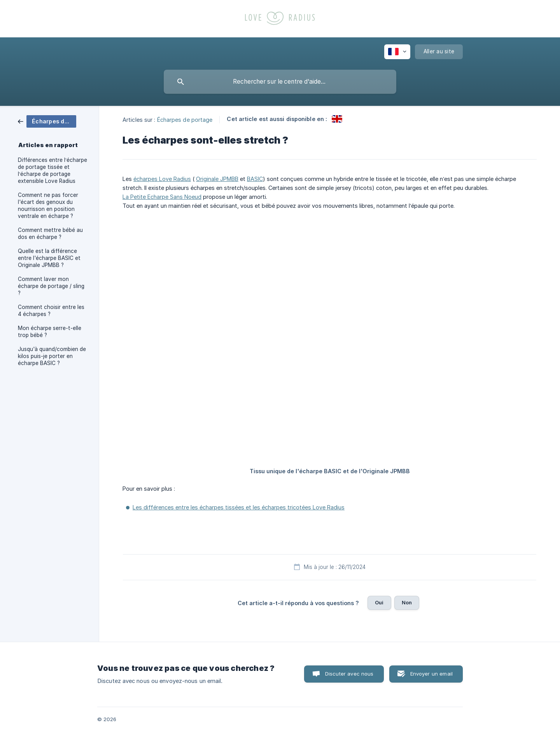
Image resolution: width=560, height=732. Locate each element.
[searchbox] (280, 82)
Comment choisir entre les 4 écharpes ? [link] (51, 311)
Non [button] (407, 602)
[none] (397, 52)
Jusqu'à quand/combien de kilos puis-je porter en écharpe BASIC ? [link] (52, 356)
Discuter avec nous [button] (349, 674)
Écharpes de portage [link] (185, 119)
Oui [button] (379, 602)
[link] (47, 121)
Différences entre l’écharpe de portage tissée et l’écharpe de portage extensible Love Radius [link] (52, 170)
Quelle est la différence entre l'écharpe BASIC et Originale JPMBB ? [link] (49, 258)
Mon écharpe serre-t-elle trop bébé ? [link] (50, 332)
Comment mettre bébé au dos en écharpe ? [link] (50, 233)
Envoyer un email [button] (431, 674)
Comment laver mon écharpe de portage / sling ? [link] (51, 286)
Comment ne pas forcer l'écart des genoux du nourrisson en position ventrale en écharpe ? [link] (48, 205)
